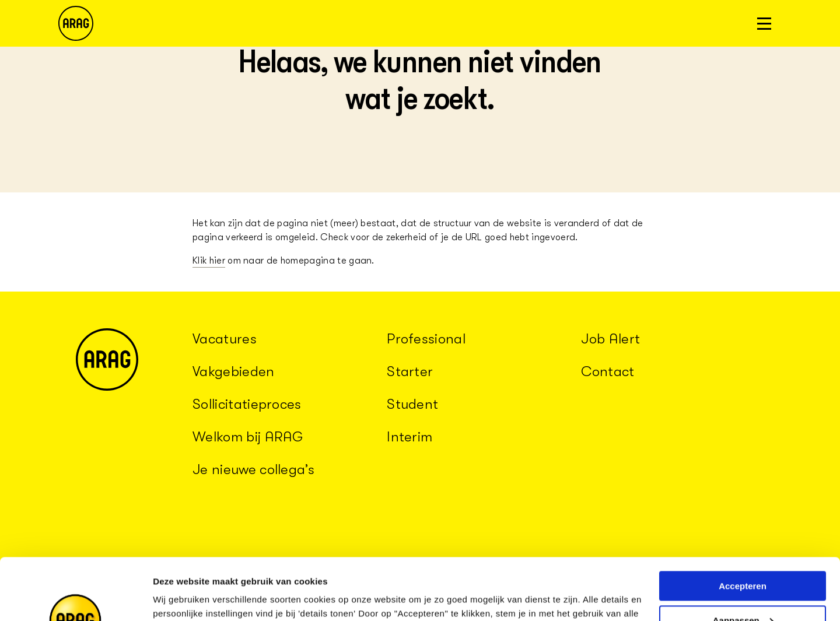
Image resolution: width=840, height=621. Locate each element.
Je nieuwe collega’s (253, 469)
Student (412, 404)
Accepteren (743, 524)
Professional (426, 339)
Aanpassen (743, 559)
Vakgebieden (234, 371)
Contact (608, 371)
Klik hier (209, 261)
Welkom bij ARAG (248, 437)
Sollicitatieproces (247, 404)
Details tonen (181, 598)
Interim (409, 437)
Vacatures (225, 339)
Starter (410, 371)
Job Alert (610, 339)
